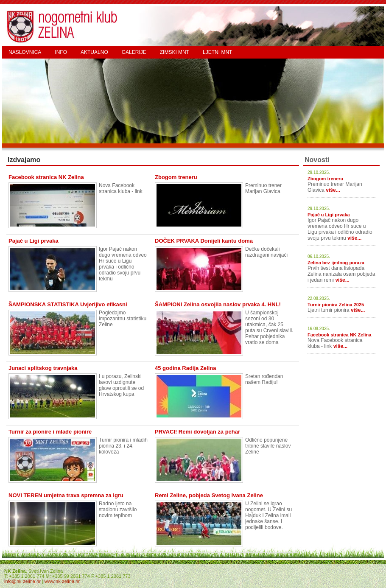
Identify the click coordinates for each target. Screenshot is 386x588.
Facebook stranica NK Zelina (339, 335)
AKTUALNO (94, 52)
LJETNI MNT (217, 52)
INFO (61, 52)
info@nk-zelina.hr (22, 581)
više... (333, 190)
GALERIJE (134, 52)
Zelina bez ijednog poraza (336, 263)
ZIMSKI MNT (175, 52)
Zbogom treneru (325, 179)
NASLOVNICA (25, 52)
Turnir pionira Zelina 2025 (336, 305)
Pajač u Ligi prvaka (329, 215)
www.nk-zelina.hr (62, 581)
